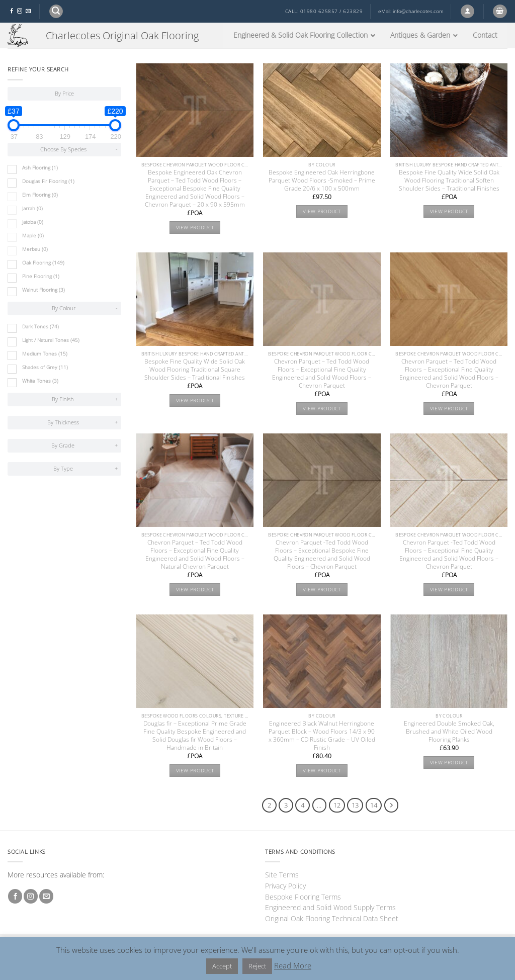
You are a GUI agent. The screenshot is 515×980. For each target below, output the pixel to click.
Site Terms (282, 875)
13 (355, 805)
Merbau (35, 249)
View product (195, 228)
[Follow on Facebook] (12, 11)
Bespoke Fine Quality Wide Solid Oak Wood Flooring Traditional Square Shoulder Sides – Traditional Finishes (195, 370)
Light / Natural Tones (51, 340)
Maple (33, 236)
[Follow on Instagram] (20, 11)
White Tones (40, 381)
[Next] (392, 805)
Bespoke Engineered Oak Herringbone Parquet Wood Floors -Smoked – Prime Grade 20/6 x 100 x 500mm (322, 181)
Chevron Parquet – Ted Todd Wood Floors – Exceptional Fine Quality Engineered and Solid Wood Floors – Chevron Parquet (322, 374)
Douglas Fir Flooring (48, 181)
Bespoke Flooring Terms (303, 897)
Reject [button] (257, 966)
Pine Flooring (41, 276)
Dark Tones (40, 327)
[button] (56, 11)
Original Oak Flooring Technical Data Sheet (332, 918)
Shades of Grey (45, 367)
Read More (293, 965)
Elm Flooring (40, 195)
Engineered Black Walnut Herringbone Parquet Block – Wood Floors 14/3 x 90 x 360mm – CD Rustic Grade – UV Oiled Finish (322, 736)
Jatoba (33, 222)
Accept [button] (222, 966)
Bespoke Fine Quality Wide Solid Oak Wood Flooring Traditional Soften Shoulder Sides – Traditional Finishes (449, 181)
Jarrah (32, 208)
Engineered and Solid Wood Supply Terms (330, 907)
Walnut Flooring (44, 290)
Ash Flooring (40, 168)
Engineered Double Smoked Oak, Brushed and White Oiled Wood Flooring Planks (449, 732)
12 (337, 805)
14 (374, 805)
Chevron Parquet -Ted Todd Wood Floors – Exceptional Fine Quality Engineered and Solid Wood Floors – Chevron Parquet (449, 555)
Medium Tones (45, 354)
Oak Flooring (43, 263)
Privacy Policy (285, 886)
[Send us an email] (28, 11)
